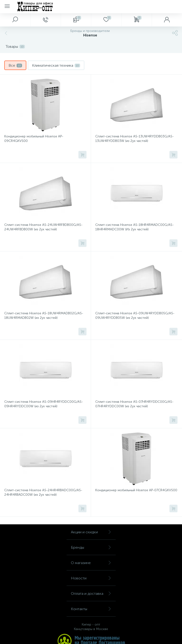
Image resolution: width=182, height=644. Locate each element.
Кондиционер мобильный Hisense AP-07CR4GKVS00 (136, 490)
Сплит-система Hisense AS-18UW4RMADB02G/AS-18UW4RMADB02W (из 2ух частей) (44, 315)
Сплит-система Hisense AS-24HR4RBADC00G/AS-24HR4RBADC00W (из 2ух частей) (43, 492)
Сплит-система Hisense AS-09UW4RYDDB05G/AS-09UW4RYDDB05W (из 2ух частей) (135, 315)
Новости (91, 578)
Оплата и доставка (91, 594)
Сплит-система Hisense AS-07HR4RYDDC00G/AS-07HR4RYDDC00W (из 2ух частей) (134, 404)
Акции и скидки (91, 532)
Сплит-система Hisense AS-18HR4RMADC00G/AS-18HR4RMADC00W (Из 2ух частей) (134, 227)
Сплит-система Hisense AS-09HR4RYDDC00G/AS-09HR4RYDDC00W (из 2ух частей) (44, 404)
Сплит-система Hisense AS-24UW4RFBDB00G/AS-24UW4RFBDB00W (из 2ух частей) (43, 227)
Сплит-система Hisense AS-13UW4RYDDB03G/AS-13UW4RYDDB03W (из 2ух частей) (134, 139)
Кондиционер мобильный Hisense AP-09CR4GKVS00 (34, 139)
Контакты (91, 609)
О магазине (91, 563)
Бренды (91, 547)
